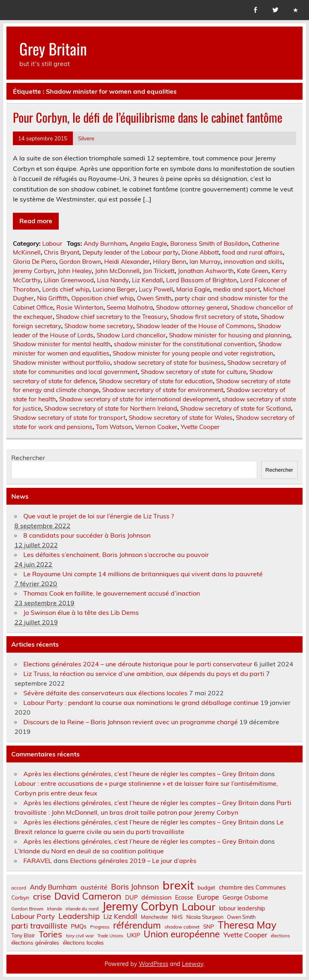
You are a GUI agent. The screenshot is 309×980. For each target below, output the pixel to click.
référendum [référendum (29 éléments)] (137, 925)
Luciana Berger (114, 289)
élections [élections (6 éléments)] (280, 936)
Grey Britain (53, 48)
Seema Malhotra (130, 307)
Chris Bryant (62, 252)
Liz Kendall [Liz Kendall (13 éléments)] (120, 917)
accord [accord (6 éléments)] (19, 888)
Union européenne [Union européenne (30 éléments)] (182, 934)
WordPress (153, 964)
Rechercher (28, 458)
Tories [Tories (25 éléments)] (50, 934)
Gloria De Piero (34, 262)
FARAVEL (38, 861)
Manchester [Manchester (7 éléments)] (154, 917)
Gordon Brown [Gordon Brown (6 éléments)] (27, 909)
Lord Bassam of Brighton (202, 280)
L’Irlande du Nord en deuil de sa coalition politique (89, 851)
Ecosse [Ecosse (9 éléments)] (184, 898)
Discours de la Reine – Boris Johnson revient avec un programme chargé (131, 722)
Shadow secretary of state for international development (139, 399)
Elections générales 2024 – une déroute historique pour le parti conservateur (138, 664)
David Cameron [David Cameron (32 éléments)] (88, 896)
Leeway (193, 964)
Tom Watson (114, 427)
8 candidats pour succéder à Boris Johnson (87, 535)
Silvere (86, 138)
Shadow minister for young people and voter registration (193, 353)
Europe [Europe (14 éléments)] (208, 897)
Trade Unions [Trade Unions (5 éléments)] (110, 936)
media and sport (237, 289)
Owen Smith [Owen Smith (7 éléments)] (241, 917)
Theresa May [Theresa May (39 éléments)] (247, 925)
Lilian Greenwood (69, 280)
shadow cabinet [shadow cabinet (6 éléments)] (182, 927)
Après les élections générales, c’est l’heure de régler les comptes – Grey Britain (141, 774)
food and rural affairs (252, 252)
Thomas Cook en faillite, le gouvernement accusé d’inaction (112, 593)
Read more (36, 221)
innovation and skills (253, 262)
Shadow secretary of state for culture (194, 372)
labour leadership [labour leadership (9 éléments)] (242, 908)
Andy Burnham (105, 243)
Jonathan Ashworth (206, 271)
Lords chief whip (66, 289)
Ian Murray (205, 262)
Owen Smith (154, 298)
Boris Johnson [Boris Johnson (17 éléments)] (135, 887)
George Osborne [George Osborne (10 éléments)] (245, 897)
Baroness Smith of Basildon (209, 243)
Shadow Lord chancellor (131, 335)
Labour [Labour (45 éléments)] (199, 907)
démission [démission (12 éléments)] (156, 897)
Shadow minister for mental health (62, 344)
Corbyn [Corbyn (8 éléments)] (20, 898)
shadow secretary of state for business (169, 363)
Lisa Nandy (113, 280)
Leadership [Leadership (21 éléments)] (79, 916)
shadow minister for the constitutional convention (184, 344)
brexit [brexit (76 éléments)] (178, 885)
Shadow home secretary (99, 326)
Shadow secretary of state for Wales (181, 418)
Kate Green (253, 271)
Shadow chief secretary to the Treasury (111, 317)
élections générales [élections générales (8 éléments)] (35, 943)
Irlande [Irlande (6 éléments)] (55, 909)
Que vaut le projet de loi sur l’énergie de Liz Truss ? (99, 516)
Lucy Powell (156, 289)
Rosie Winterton (80, 307)
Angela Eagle (148, 243)
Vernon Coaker (156, 427)
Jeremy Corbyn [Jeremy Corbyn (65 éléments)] (140, 906)
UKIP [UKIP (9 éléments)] (133, 935)
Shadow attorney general (192, 307)
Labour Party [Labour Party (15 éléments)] (33, 916)
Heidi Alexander (127, 262)
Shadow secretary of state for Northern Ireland (111, 408)
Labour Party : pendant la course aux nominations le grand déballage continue (141, 703)
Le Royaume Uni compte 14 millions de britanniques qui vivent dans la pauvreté (143, 574)
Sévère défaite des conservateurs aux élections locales (105, 693)
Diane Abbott (200, 252)
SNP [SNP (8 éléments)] (209, 927)
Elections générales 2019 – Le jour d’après (133, 861)
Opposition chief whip (102, 298)
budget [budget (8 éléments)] (206, 888)
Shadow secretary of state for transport (69, 418)
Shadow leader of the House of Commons (195, 326)
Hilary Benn (170, 262)
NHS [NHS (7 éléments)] (177, 917)
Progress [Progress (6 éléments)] (100, 927)
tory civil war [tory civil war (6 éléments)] (80, 936)
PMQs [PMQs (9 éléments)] (79, 927)
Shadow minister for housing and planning (230, 335)
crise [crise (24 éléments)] (42, 897)
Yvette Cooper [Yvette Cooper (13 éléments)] (245, 935)
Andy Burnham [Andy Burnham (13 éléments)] (53, 887)
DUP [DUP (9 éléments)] (131, 898)
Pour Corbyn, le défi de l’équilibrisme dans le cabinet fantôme (148, 117)
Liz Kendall (147, 280)
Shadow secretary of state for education (156, 381)
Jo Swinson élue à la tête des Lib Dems (81, 612)
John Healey (75, 271)
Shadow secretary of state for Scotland (236, 408)
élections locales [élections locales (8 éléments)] (83, 943)
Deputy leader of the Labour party (130, 252)
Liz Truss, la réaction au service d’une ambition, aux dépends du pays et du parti (144, 674)
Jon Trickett (159, 271)
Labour (52, 243)
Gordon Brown (80, 262)
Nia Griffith (53, 298)
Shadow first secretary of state (214, 317)
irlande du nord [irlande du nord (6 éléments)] (82, 909)
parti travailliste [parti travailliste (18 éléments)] (39, 926)
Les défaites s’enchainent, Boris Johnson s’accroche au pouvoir (116, 555)
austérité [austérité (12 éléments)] (94, 887)
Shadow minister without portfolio (62, 363)
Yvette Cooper (200, 427)
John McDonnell (117, 271)
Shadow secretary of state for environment (163, 390)
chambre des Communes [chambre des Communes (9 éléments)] (252, 888)
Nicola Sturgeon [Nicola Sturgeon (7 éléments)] (205, 917)
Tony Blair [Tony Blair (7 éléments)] (23, 936)
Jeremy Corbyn (34, 271)
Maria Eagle (193, 289)
